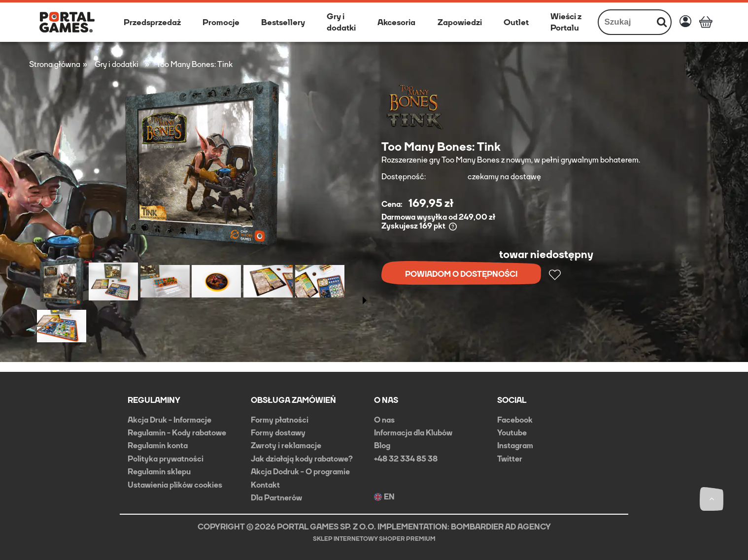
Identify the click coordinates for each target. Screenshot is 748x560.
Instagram (515, 445)
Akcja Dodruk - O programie (300, 472)
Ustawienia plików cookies (175, 485)
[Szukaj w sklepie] (626, 22)
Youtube (512, 433)
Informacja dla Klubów (413, 433)
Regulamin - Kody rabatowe (177, 433)
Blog (382, 445)
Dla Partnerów (276, 498)
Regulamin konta (158, 445)
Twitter (510, 459)
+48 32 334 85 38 (406, 459)
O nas (384, 420)
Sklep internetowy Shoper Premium (374, 539)
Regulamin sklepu (159, 472)
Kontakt (265, 485)
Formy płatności (280, 420)
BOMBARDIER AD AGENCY (501, 527)
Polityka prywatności (166, 459)
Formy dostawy (278, 433)
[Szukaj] (662, 22)
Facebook (515, 420)
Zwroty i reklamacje (286, 445)
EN (384, 497)
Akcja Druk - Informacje (170, 420)
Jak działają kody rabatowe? (302, 459)
